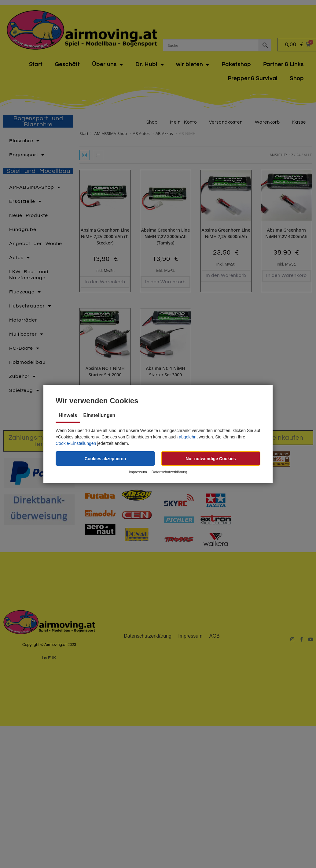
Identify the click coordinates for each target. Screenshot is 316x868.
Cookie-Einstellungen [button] (76, 443)
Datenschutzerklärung (169, 472)
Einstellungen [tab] (99, 415)
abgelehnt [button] (188, 437)
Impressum (138, 472)
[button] (105, 458)
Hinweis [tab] (68, 415)
